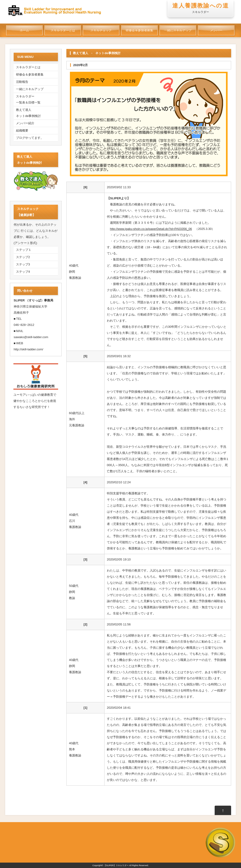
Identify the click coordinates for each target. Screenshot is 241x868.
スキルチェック (101, 30)
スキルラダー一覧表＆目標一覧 (28, 99)
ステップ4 (23, 272)
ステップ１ (24, 250)
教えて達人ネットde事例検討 (28, 113)
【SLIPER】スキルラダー (116, 865)
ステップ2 (23, 257)
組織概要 (22, 130)
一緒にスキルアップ (178, 30)
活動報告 (22, 82)
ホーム (24, 30)
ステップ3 (23, 264)
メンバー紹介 (25, 123)
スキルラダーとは (63, 30)
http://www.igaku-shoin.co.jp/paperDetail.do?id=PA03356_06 (151, 229)
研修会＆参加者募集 (139, 30)
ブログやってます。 (30, 138)
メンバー (216, 30)
